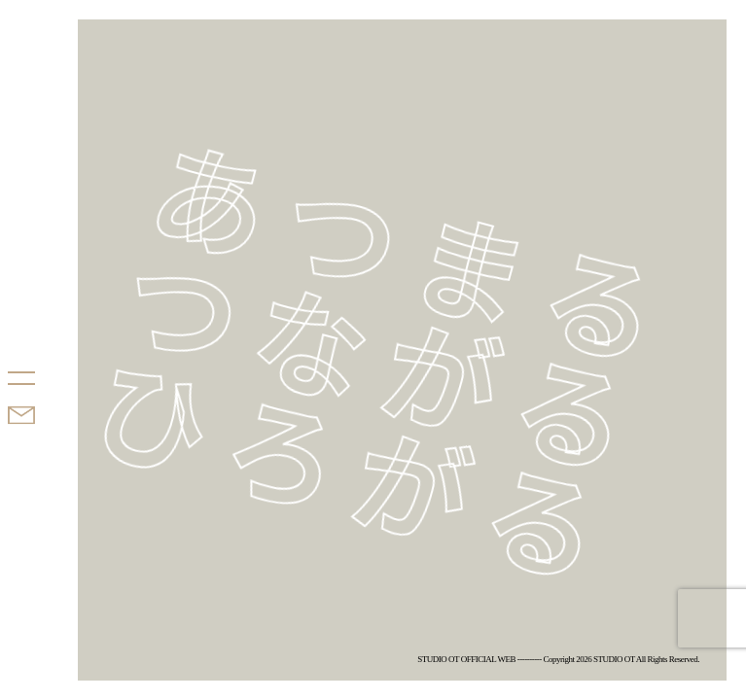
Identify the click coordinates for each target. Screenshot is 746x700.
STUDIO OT (47, 305)
